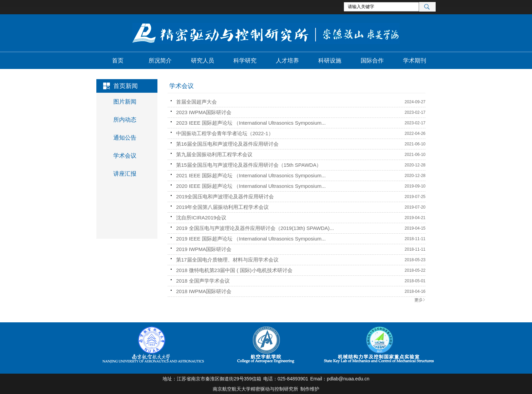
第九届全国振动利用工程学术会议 (214, 154)
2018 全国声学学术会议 (203, 281)
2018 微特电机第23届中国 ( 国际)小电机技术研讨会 (234, 270)
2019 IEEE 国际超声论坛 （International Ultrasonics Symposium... (251, 239)
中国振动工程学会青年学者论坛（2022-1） (225, 133)
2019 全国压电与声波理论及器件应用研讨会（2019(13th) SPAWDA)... (255, 228)
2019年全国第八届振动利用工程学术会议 (222, 207)
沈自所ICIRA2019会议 (201, 218)
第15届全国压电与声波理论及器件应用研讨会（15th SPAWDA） (249, 165)
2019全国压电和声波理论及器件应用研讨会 (225, 196)
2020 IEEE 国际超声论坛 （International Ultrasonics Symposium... (251, 186)
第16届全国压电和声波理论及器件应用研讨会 (227, 144)
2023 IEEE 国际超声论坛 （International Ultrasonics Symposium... (251, 123)
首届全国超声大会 (196, 102)
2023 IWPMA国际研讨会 (204, 112)
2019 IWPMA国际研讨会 (204, 249)
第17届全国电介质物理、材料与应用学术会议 (227, 260)
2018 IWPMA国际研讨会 (204, 291)
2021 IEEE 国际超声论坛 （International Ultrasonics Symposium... (251, 175)
